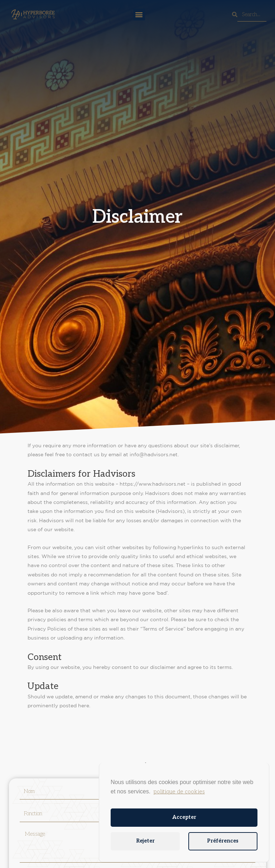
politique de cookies (179, 792)
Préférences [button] (223, 841)
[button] (139, 15)
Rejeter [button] (145, 841)
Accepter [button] (184, 817)
